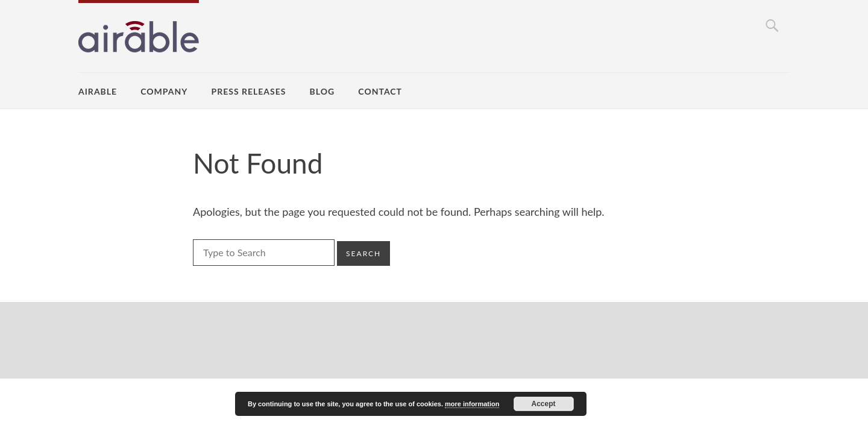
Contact (380, 91)
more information (472, 404)
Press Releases (249, 91)
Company (164, 91)
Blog (322, 91)
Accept (544, 404)
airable (98, 91)
